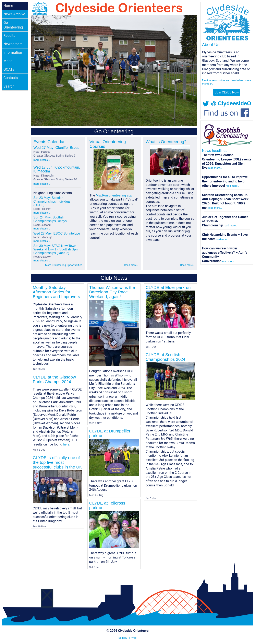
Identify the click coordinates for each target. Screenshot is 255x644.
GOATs (9, 69)
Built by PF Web (127, 638)
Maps (8, 61)
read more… (215, 168)
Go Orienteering (13, 25)
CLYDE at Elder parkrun (168, 287)
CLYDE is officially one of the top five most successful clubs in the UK (57, 462)
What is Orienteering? (166, 142)
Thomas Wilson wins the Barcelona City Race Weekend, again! (112, 292)
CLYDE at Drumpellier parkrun (110, 433)
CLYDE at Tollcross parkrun (107, 505)
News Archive (14, 14)
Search (9, 86)
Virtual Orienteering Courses (108, 144)
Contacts (11, 78)
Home (8, 6)
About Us (211, 44)
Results (9, 36)
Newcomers (13, 44)
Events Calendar (49, 142)
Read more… (131, 265)
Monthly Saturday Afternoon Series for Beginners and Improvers (56, 292)
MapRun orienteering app (114, 195)
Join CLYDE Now (227, 92)
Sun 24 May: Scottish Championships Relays (50, 221)
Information (13, 53)
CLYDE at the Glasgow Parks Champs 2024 (54, 379)
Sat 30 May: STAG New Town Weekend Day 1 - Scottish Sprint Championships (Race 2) (57, 251)
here (66, 444)
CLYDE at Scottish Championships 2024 (165, 357)
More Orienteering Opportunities (64, 265)
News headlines (215, 151)
